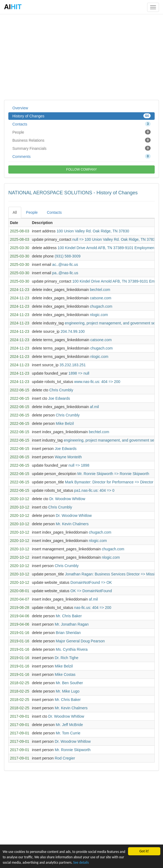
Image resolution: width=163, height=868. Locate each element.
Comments (81, 156)
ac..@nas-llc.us (65, 265)
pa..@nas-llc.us (65, 273)
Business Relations (81, 140)
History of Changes (81, 116)
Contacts (81, 124)
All (15, 212)
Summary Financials (81, 148)
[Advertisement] (81, 57)
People (81, 132)
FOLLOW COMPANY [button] (81, 169)
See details (96, 862)
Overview (20, 108)
